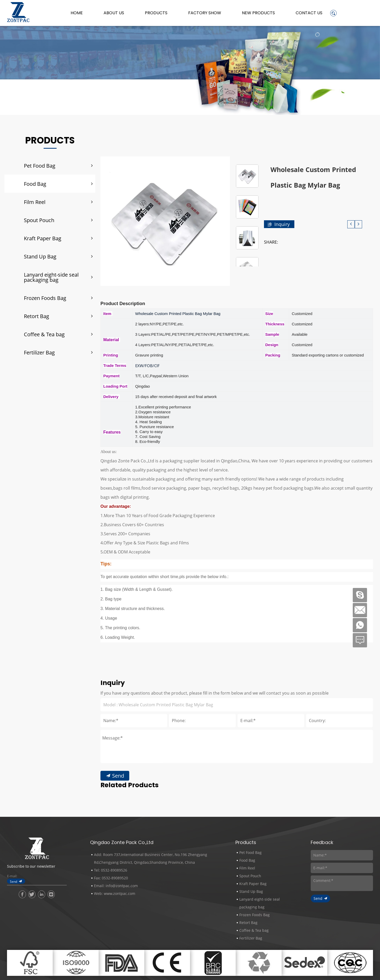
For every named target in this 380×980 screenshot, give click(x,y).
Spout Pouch (39, 220)
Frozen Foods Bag (45, 298)
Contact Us (309, 13)
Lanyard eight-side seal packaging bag (51, 277)
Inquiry (282, 224)
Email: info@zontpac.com (116, 886)
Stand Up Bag (40, 256)
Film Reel (35, 202)
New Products (258, 13)
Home (77, 13)
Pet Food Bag (40, 166)
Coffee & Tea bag (44, 334)
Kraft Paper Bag (43, 238)
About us (114, 13)
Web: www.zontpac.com (115, 893)
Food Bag (35, 184)
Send (118, 848)
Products (156, 13)
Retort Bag (36, 316)
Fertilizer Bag (39, 352)
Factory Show (205, 13)
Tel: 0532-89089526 (111, 870)
